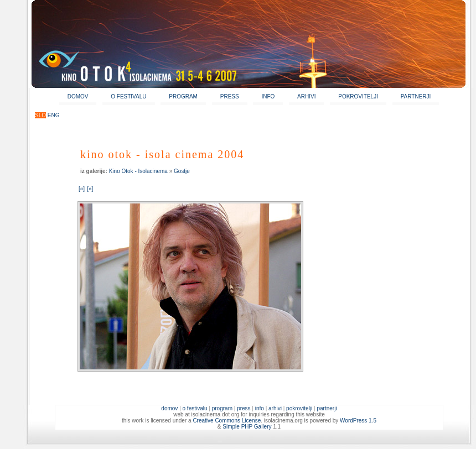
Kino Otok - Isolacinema (138, 171)
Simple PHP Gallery (247, 427)
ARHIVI (306, 96)
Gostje (182, 171)
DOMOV (78, 96)
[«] (82, 189)
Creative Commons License (227, 421)
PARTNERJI (416, 96)
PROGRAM (183, 96)
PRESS (230, 96)
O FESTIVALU (128, 96)
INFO (268, 96)
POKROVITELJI (358, 96)
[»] (90, 189)
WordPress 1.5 (358, 421)
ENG (54, 115)
